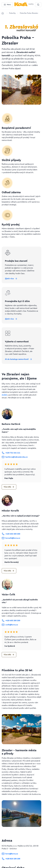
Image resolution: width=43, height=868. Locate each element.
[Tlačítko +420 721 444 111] (11, 453)
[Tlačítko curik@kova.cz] (10, 625)
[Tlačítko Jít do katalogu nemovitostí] (19, 359)
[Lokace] (12, 13)
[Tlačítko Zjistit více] (11, 279)
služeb (4, 395)
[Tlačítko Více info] (9, 487)
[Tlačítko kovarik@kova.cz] (11, 538)
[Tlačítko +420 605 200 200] (11, 621)
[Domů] (3, 13)
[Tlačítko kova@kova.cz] (10, 854)
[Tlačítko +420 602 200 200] (11, 534)
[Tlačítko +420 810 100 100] (11, 859)
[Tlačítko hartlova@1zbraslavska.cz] (15, 457)
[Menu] (7, 5)
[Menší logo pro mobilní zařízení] (24, 6)
